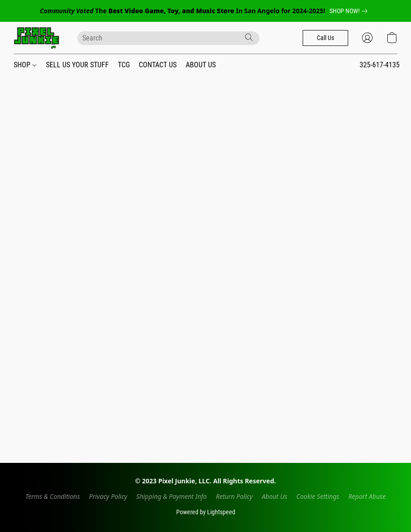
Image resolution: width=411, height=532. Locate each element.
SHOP (25, 65)
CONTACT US (158, 65)
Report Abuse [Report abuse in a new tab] (367, 496)
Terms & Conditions (53, 496)
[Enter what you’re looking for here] (168, 38)
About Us (274, 496)
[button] (36, 38)
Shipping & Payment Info (172, 496)
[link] (350, 11)
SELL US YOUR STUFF (77, 65)
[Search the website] (249, 37)
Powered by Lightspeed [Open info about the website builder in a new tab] (206, 512)
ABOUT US (201, 65)
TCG (124, 65)
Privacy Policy (108, 496)
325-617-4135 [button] (380, 65)
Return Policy (234, 496)
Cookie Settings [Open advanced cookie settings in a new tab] (318, 496)
